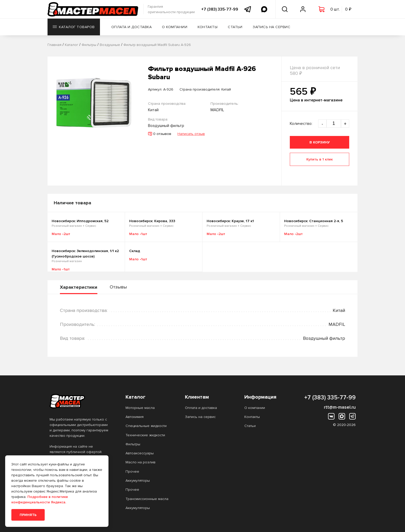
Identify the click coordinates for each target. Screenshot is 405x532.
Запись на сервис (271, 27)
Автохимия (135, 417)
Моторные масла (140, 408)
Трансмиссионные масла (147, 499)
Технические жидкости (145, 435)
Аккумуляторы (138, 481)
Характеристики (79, 287)
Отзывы (118, 287)
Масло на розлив (141, 462)
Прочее (132, 471)
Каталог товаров (74, 27)
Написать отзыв (191, 134)
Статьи (235, 27)
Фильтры (133, 444)
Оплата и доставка (132, 27)
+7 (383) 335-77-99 (220, 9)
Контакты (208, 27)
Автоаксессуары (140, 453)
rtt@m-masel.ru (340, 407)
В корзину (320, 142)
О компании (175, 27)
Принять (28, 515)
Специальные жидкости (146, 426)
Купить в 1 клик (320, 159)
